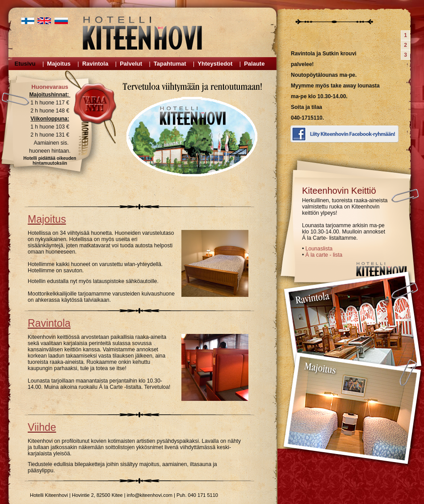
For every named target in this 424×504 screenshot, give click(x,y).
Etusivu (25, 64)
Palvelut (131, 64)
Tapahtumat (170, 64)
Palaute (254, 64)
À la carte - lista (324, 255)
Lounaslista (319, 249)
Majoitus (59, 64)
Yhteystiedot (215, 64)
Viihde (42, 427)
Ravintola (95, 64)
